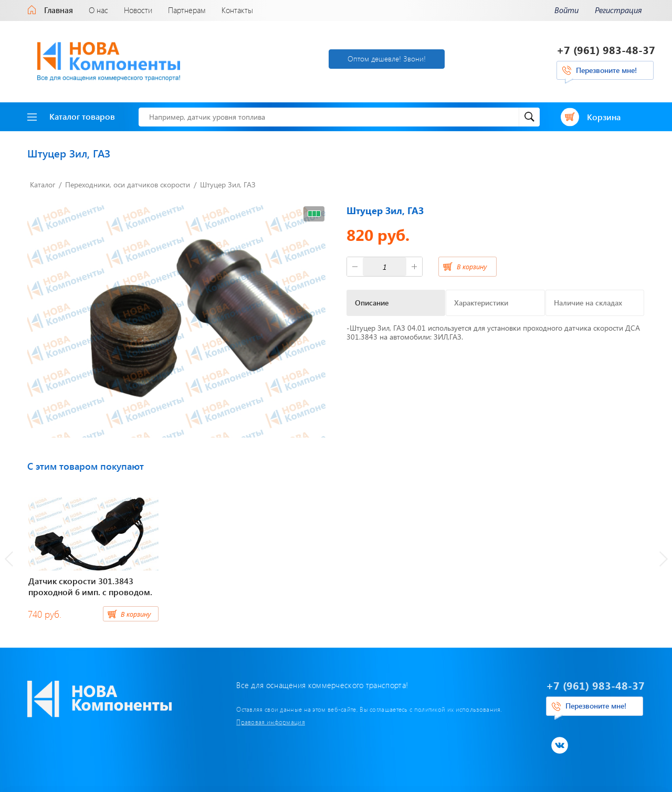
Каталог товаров (71, 116)
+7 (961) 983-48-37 (606, 50)
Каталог (43, 184)
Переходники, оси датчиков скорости (128, 184)
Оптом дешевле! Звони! (387, 59)
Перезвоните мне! (606, 70)
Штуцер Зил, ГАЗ (228, 184)
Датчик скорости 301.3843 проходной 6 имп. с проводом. (90, 586)
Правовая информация (271, 722)
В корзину (472, 266)
